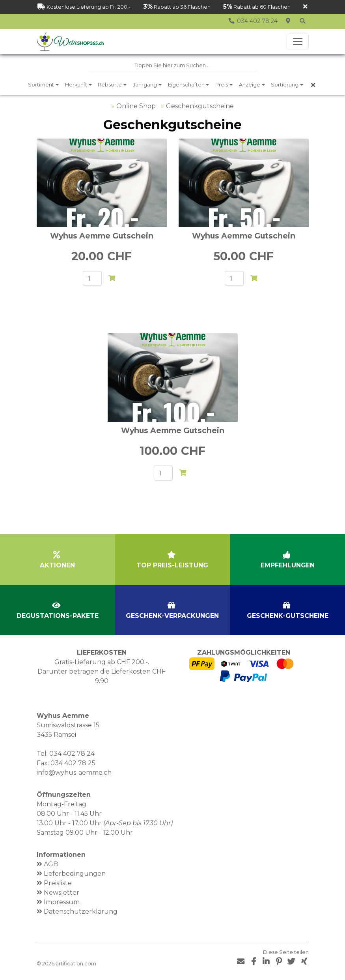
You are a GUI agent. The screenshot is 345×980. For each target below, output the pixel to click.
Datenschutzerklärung (81, 911)
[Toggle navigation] (298, 41)
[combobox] (172, 66)
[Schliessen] (305, 7)
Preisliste (58, 883)
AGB (51, 864)
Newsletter (62, 893)
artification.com (76, 964)
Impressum (62, 902)
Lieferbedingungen (75, 874)
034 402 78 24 (72, 754)
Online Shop (136, 106)
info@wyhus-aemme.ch (74, 773)
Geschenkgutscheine (200, 106)
